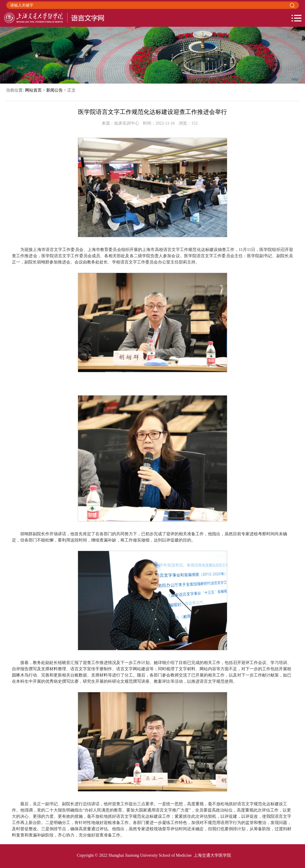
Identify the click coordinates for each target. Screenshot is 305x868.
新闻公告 (55, 90)
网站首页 (33, 90)
